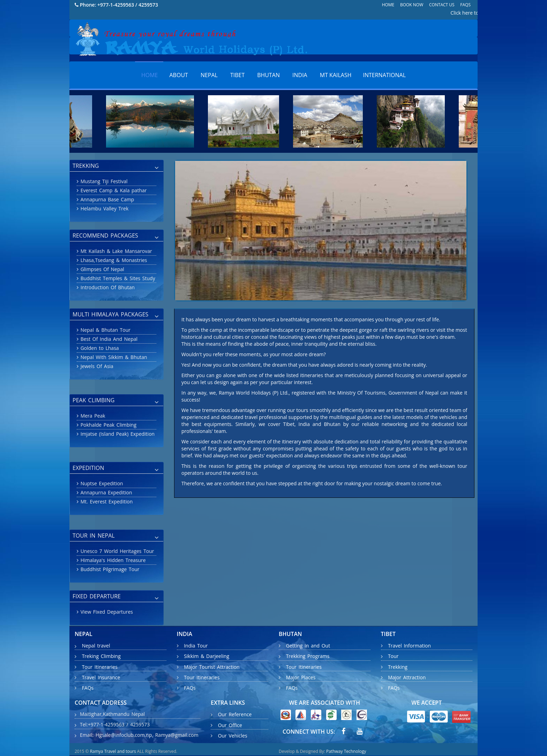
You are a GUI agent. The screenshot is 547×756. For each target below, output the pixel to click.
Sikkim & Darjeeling (207, 656)
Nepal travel (92, 646)
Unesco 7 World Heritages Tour (116, 551)
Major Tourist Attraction (212, 667)
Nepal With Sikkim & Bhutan (113, 357)
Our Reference (235, 715)
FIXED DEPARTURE (116, 597)
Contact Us (442, 5)
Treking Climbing (101, 656)
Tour (393, 656)
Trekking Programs (308, 656)
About (179, 75)
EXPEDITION (116, 469)
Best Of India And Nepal (108, 339)
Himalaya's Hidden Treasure (112, 560)
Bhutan (268, 75)
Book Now (412, 5)
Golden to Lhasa (99, 348)
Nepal (209, 75)
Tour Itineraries (100, 667)
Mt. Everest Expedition (106, 501)
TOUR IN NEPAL (116, 536)
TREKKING (116, 166)
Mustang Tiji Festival (103, 181)
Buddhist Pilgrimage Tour (109, 569)
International (385, 75)
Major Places (301, 677)
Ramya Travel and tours (113, 751)
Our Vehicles (233, 736)
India (300, 75)
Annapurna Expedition (105, 492)
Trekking (398, 667)
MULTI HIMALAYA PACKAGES (116, 315)
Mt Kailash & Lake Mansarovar (115, 251)
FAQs (465, 5)
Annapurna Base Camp (106, 199)
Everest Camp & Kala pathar (113, 190)
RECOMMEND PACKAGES (116, 236)
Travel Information (409, 646)
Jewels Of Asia (96, 366)
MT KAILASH (336, 75)
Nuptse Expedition (101, 483)
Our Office (230, 725)
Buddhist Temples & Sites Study (117, 278)
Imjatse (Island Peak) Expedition (117, 434)
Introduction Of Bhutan (107, 287)
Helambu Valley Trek (103, 208)
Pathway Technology (346, 751)
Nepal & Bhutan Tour (104, 330)
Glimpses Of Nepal (101, 269)
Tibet (237, 75)
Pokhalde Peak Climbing (107, 425)
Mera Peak (92, 416)
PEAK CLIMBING (116, 401)
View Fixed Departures (106, 612)
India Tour (196, 646)
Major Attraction (407, 677)
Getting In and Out (308, 646)
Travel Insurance (101, 677)
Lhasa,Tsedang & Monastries (113, 260)
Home (388, 5)
